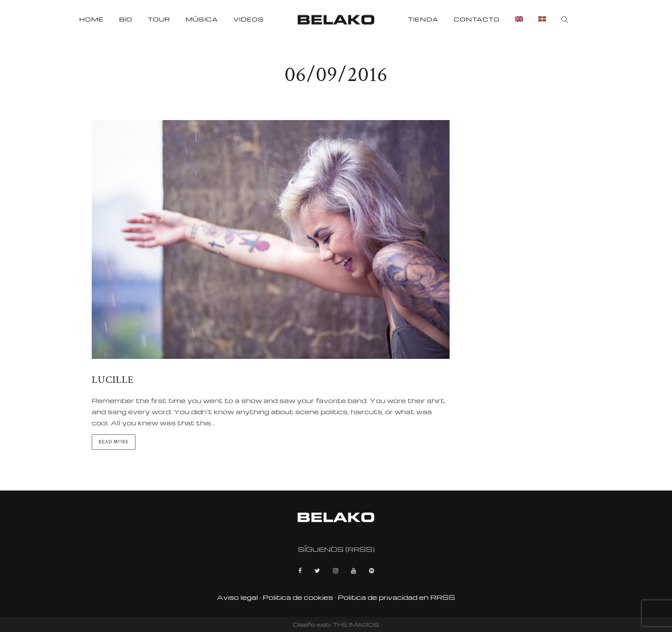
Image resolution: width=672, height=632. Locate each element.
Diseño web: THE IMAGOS (336, 624)
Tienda (423, 19)
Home (91, 19)
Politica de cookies (298, 597)
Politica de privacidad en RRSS (396, 597)
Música (202, 19)
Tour (159, 19)
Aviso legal (237, 597)
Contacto (477, 19)
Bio (126, 19)
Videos (249, 19)
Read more (114, 442)
